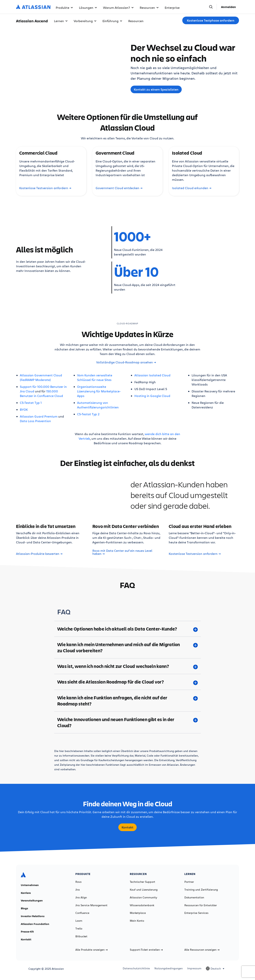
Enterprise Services (196, 913)
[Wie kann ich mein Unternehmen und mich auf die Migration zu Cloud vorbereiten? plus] (127, 647)
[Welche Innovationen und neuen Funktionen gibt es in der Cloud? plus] (127, 722)
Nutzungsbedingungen (169, 968)
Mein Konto (137, 921)
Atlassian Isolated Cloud (152, 375)
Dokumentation (194, 897)
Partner (189, 882)
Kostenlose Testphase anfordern (211, 20)
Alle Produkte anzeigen (92, 950)
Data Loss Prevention (35, 421)
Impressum (194, 968)
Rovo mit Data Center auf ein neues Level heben (122, 552)
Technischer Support (142, 882)
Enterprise (172, 8)
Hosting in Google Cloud (152, 396)
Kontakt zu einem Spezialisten (156, 89)
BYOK (24, 409)
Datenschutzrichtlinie (136, 968)
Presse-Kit (27, 932)
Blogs (24, 908)
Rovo (78, 882)
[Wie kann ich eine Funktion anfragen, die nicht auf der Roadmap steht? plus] (127, 701)
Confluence (82, 913)
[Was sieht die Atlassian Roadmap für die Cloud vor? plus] (127, 682)
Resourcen (149, 8)
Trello (79, 929)
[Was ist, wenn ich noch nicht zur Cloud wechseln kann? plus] (127, 666)
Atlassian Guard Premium (39, 416)
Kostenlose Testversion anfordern (45, 188)
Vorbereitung (85, 21)
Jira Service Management (91, 905)
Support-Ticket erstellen (146, 950)
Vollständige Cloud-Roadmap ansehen (126, 362)
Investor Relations (33, 916)
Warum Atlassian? (118, 8)
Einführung (112, 21)
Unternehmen (30, 885)
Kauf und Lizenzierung (144, 890)
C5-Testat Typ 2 (88, 414)
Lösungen (88, 8)
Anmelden (228, 7)
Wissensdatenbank (142, 905)
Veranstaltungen (32, 900)
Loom (79, 921)
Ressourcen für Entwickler (201, 905)
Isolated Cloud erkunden (192, 188)
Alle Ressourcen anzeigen (202, 950)
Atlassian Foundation (35, 924)
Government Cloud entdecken (119, 188)
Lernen (61, 21)
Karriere (26, 893)
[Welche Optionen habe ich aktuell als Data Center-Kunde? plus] (127, 629)
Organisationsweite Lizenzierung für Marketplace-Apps (99, 391)
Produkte (64, 8)
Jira (78, 890)
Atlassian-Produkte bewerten (39, 554)
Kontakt (127, 827)
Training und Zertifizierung (201, 890)
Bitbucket (81, 936)
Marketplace (138, 913)
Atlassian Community (143, 897)
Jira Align (81, 897)
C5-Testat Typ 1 (31, 403)
